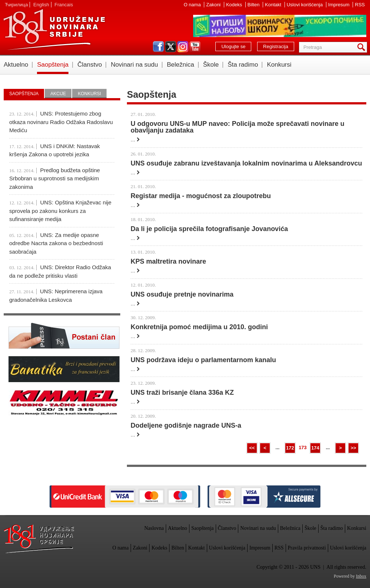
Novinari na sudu (134, 65)
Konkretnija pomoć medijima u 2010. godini (199, 327)
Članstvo (90, 65)
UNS (54, 30)
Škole (211, 65)
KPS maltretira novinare (168, 261)
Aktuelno (16, 65)
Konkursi (279, 65)
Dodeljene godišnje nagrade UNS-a (186, 425)
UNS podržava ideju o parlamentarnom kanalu (203, 360)
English (41, 5)
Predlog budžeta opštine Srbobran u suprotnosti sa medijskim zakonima (55, 178)
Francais (64, 5)
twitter (171, 47)
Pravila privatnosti (307, 548)
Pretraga (363, 47)
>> (353, 448)
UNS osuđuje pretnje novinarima (182, 294)
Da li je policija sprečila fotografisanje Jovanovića (209, 229)
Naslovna (154, 528)
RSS (360, 5)
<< (252, 448)
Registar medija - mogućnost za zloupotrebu (201, 196)
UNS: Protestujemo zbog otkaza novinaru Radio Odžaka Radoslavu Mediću (61, 122)
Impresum (339, 5)
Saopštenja (53, 65)
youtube (195, 47)
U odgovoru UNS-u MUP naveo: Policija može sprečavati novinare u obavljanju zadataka (238, 127)
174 (315, 448)
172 (290, 448)
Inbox (361, 576)
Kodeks (235, 5)
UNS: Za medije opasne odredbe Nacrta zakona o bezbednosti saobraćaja (56, 243)
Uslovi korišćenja (305, 5)
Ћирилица (16, 5)
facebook (158, 47)
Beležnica (181, 65)
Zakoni (214, 5)
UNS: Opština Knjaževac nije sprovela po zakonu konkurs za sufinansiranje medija (60, 211)
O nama (193, 5)
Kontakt (274, 5)
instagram (183, 47)
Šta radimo (243, 65)
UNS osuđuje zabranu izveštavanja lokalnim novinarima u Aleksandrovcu (246, 163)
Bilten (254, 5)
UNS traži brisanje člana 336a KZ (182, 392)
